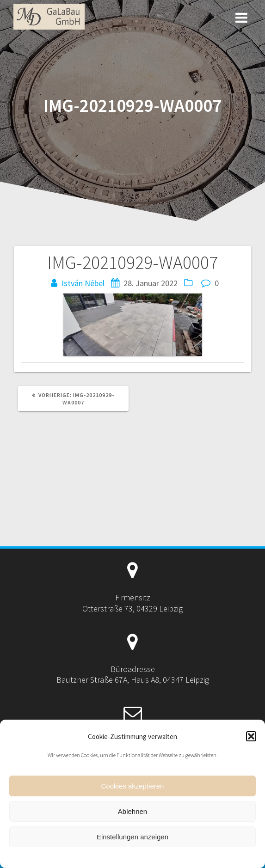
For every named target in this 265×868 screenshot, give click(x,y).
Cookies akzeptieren (133, 786)
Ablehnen (132, 811)
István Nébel (83, 283)
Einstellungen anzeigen (132, 837)
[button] (251, 736)
